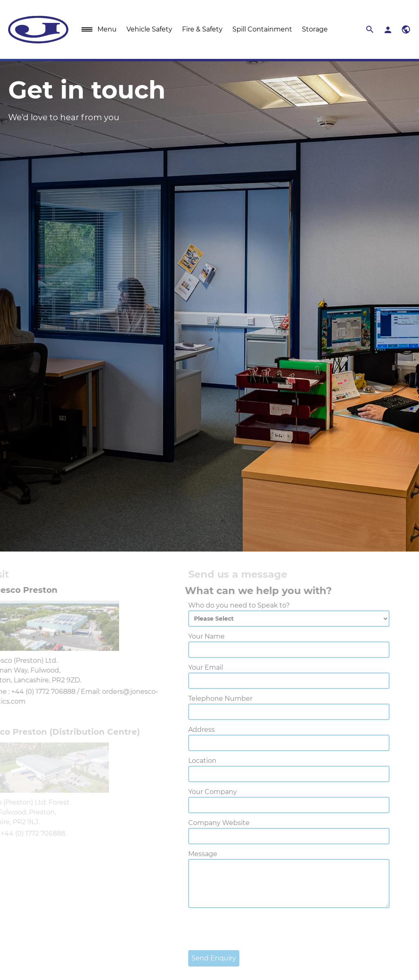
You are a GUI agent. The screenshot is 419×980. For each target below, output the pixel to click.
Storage (315, 29)
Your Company (194, 792)
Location (184, 761)
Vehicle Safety (149, 29)
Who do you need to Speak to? (221, 605)
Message (184, 854)
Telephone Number (202, 699)
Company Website (200, 823)
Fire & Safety (202, 29)
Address (183, 730)
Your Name (188, 636)
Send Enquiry (195, 958)
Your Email (187, 667)
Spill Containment (262, 29)
